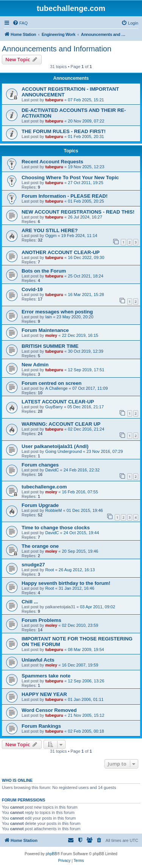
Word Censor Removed (49, 710)
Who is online (17, 780)
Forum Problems (41, 620)
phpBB (51, 854)
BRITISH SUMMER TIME (50, 346)
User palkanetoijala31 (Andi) (55, 446)
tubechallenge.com (44, 487)
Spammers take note (46, 676)
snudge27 (33, 565)
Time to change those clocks (56, 528)
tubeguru (54, 100)
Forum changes (40, 465)
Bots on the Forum (44, 271)
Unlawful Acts (38, 660)
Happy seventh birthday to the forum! (66, 583)
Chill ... (30, 602)
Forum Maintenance (45, 330)
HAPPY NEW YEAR (44, 694)
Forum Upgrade (40, 505)
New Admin (35, 365)
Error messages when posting (57, 312)
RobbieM (53, 510)
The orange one (40, 546)
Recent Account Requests (52, 162)
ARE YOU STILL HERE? (50, 230)
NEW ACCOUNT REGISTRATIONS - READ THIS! (78, 212)
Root (49, 570)
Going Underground (63, 451)
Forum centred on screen (51, 383)
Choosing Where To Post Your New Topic (70, 177)
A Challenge (56, 388)
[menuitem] (20, 23)
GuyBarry (54, 407)
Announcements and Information (57, 49)
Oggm (51, 236)
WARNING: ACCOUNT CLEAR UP (61, 424)
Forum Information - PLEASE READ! (65, 196)
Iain (48, 317)
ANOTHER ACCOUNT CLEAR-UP (61, 252)
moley (51, 335)
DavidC (52, 470)
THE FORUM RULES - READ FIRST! (64, 131)
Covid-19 (32, 289)
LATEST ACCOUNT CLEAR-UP (58, 402)
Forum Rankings (41, 726)
